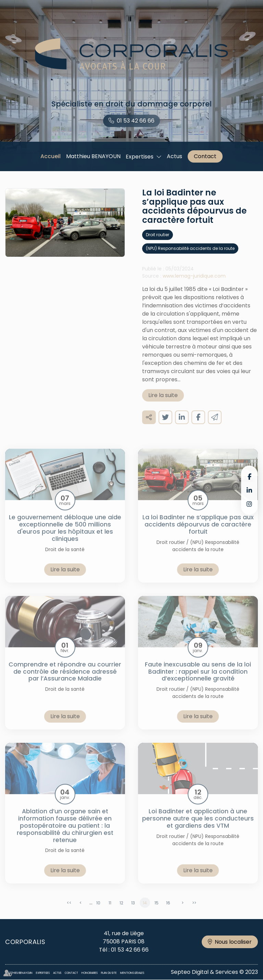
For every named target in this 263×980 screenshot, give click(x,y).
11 (110, 910)
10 (98, 910)
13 (133, 910)
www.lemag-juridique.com (194, 283)
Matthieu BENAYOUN (93, 156)
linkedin (249, 490)
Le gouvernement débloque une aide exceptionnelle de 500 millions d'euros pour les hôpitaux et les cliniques (65, 535)
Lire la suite (163, 402)
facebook (249, 476)
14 (145, 910)
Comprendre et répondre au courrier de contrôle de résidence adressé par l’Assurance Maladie (65, 678)
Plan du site (109, 973)
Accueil (51, 156)
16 (168, 910)
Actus (174, 156)
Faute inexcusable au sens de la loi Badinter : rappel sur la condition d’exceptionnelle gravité (198, 678)
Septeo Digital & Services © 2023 (214, 972)
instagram (249, 504)
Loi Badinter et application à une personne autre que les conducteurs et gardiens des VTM (198, 825)
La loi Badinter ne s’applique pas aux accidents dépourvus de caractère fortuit (198, 531)
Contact (205, 156)
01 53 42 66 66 (136, 121)
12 (121, 910)
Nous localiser (233, 942)
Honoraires (90, 973)
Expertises (140, 157)
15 (156, 910)
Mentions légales (132, 973)
